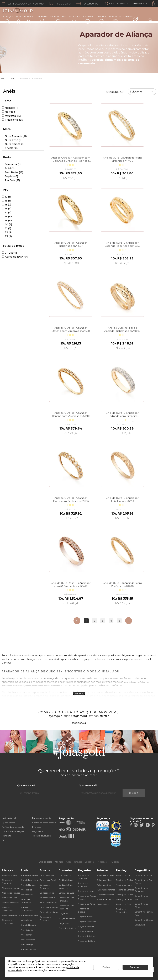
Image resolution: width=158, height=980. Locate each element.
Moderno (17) (11, 116)
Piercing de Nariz (124, 885)
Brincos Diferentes (48, 903)
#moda (94, 716)
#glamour (80, 716)
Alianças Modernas (10, 903)
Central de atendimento (44, 823)
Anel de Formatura (29, 880)
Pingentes (74, 19)
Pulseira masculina (105, 895)
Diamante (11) (12, 164)
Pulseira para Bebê (105, 875)
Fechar (106, 967)
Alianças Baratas (9, 875)
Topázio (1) (10, 176)
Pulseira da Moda (104, 880)
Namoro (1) (10, 108)
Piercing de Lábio (124, 899)
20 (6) (7, 224)
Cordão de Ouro (66, 880)
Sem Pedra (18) (12, 172)
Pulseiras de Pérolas (106, 899)
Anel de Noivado (28, 925)
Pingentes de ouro (67, 918)
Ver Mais (79, 693)
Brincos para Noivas (49, 907)
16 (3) (6, 209)
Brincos (29, 20)
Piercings (101, 20)
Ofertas (131, 19)
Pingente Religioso (86, 936)
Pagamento (38, 831)
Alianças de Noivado (11, 893)
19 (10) (7, 220)
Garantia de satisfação (13, 831)
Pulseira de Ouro (104, 885)
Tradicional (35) (13, 120)
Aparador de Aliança (31, 78)
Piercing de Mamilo (125, 895)
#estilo (105, 716)
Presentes (115, 19)
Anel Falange (27, 944)
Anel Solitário (27, 930)
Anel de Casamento (30, 915)
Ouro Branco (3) (13, 144)
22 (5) (7, 232)
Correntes (42, 19)
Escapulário (140, 925)
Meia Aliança (27, 920)
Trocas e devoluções (42, 836)
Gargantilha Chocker (144, 920)
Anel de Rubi (27, 890)
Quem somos (8, 823)
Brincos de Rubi (47, 893)
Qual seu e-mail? (88, 785)
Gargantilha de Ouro (144, 875)
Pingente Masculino (87, 922)
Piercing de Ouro (123, 875)
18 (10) (7, 216)
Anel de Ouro (27, 935)
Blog (4, 840)
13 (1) (6, 201)
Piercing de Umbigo (125, 890)
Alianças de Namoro (11, 888)
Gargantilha (64, 923)
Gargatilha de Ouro (67, 928)
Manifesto (7, 836)
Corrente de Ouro (66, 893)
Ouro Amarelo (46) (15, 136)
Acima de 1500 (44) (15, 257)
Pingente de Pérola (86, 904)
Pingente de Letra (86, 891)
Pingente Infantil (86, 917)
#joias (68, 716)
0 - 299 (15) (10, 253)
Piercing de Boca (123, 904)
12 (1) (6, 197)
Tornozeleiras (102, 904)
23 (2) (7, 236)
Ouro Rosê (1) (12, 140)
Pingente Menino (86, 931)
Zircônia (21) (11, 180)
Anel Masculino (28, 940)
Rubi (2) (8, 168)
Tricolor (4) (10, 148)
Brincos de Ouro (47, 875)
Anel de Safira (27, 895)
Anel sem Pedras (28, 949)
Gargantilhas (58, 19)
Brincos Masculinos (49, 912)
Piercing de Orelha (124, 880)
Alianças (8, 20)
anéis (138, 45)
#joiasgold (56, 716)
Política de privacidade (13, 827)
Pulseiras (88, 20)
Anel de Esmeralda (29, 875)
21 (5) (6, 228)
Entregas (37, 827)
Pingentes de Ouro (86, 941)
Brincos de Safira (48, 898)
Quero (134, 793)
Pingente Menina (86, 927)
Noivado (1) (10, 112)
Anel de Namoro (28, 885)
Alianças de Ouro (9, 898)
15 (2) (6, 205)
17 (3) (6, 213)
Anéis (18, 20)
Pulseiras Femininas (106, 890)
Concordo (135, 967)
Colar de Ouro (65, 875)
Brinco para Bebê (48, 880)
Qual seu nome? (26, 785)
